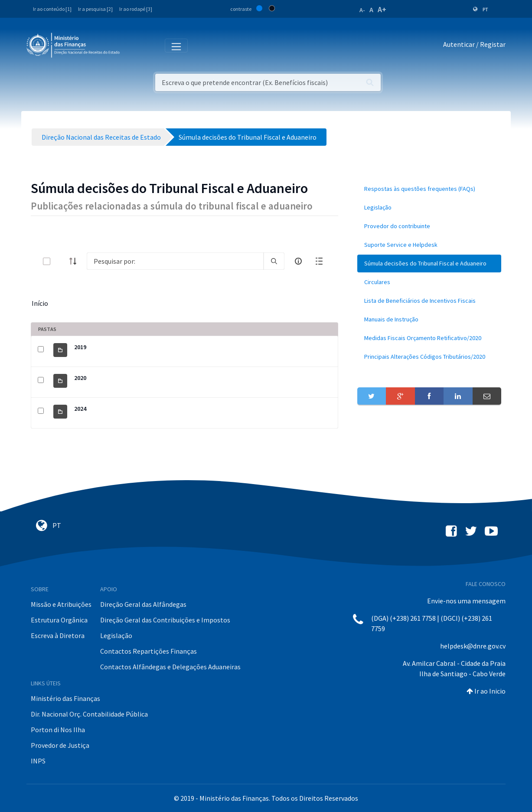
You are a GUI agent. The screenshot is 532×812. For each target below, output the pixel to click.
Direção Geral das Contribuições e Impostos (165, 620)
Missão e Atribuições (61, 604)
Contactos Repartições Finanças (149, 651)
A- (362, 10)
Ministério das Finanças (65, 698)
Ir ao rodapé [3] (136, 9)
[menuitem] (429, 189)
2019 (80, 347)
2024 (80, 409)
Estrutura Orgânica (59, 620)
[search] (274, 261)
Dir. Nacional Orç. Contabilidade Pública (89, 714)
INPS (38, 761)
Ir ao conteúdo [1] (52, 9)
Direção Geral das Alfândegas (143, 604)
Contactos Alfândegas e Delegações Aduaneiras (170, 667)
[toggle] (61, 261)
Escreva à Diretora (58, 635)
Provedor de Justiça (60, 745)
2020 (80, 378)
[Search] (175, 261)
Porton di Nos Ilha (58, 730)
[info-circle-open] (298, 261)
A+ (382, 9)
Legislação (116, 635)
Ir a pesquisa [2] (95, 9)
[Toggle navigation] (133, 45)
